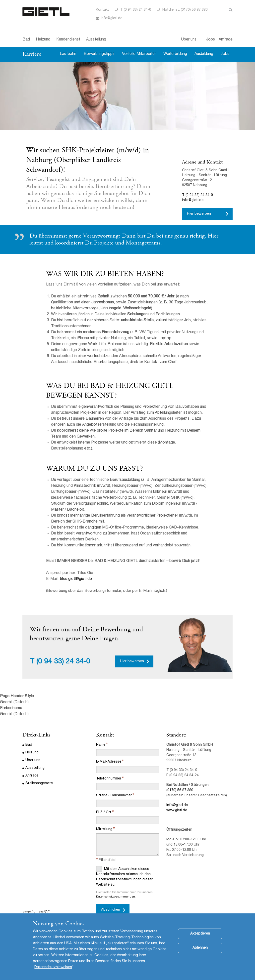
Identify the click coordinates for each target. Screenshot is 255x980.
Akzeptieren (200, 939)
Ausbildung (204, 54)
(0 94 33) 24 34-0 (63, 662)
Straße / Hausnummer (114, 796)
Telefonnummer (109, 779)
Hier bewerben (199, 214)
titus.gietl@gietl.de (76, 579)
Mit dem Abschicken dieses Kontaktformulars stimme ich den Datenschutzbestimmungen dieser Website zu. (124, 876)
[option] (127, 96)
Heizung (43, 40)
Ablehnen (200, 953)
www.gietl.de (177, 811)
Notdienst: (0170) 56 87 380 (185, 10)
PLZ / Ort (104, 813)
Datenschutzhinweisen (53, 972)
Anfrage (226, 40)
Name (101, 745)
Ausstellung (96, 40)
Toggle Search (231, 10)
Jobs (211, 40)
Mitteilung (104, 829)
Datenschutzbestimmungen (116, 897)
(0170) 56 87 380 (180, 790)
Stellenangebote (39, 783)
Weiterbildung (175, 54)
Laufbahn (68, 54)
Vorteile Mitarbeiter (139, 54)
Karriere (32, 54)
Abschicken (111, 910)
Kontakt (102, 10)
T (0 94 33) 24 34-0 (136, 10)
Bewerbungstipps (99, 54)
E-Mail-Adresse (109, 762)
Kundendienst (68, 40)
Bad (26, 40)
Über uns (189, 40)
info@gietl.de (112, 18)
